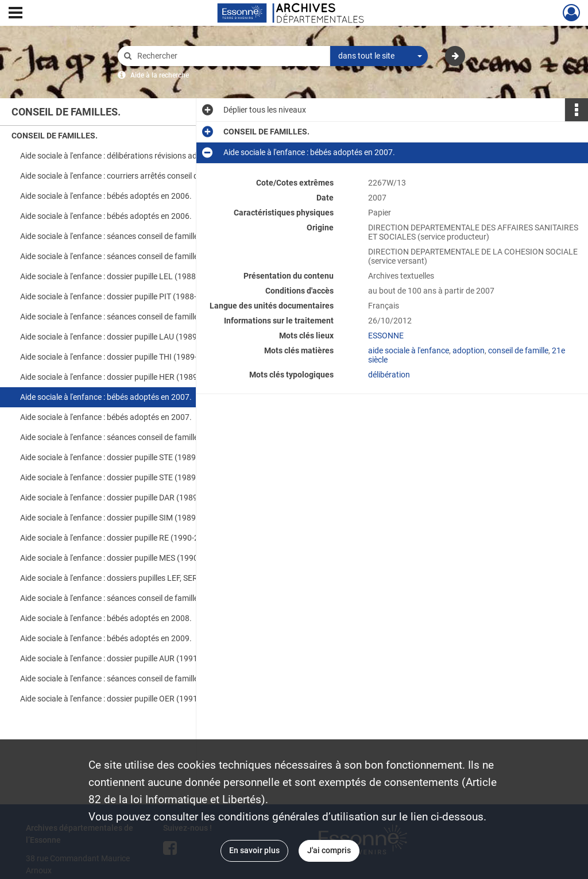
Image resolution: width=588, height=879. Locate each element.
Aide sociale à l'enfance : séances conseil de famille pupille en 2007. (135, 317)
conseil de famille (518, 350)
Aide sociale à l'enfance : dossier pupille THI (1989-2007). (120, 357)
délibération (389, 375)
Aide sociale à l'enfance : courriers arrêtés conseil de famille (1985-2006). (135, 176)
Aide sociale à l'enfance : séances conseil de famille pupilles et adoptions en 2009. (135, 678)
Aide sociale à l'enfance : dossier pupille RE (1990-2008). (119, 538)
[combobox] (379, 56)
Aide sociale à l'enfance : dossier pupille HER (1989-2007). (122, 377)
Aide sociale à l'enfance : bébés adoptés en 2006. (106, 196)
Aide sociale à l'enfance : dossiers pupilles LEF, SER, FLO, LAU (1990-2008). (135, 578)
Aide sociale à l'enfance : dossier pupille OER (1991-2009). (122, 699)
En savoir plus (254, 850)
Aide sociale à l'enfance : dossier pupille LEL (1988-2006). (121, 276)
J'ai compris (329, 850)
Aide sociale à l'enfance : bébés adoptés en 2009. (106, 638)
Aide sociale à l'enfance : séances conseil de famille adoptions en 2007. (135, 437)
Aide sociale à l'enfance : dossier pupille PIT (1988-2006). (120, 296)
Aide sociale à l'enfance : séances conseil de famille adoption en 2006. (135, 236)
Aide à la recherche (160, 75)
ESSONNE (386, 336)
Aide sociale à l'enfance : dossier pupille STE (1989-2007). (121, 457)
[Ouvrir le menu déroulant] (16, 14)
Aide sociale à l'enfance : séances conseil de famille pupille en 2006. (135, 256)
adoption (469, 350)
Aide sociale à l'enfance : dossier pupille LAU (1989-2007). (121, 337)
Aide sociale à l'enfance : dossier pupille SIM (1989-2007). (121, 518)
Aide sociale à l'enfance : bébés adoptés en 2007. (106, 397)
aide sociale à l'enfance (409, 350)
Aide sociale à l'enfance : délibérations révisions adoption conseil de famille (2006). (135, 156)
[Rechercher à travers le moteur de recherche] (230, 56)
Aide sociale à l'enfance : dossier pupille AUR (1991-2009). (122, 658)
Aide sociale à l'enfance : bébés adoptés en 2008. (106, 618)
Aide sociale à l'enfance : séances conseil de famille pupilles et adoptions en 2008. (135, 598)
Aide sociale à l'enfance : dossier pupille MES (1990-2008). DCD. (131, 558)
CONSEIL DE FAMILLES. (55, 136)
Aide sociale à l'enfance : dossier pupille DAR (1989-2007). (122, 498)
